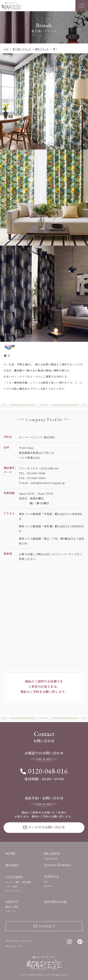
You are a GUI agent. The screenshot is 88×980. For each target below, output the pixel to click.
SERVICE (52, 876)
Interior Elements (58, 865)
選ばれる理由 (12, 907)
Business (48, 886)
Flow (46, 882)
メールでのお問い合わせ (44, 827)
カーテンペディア (14, 891)
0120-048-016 (44, 771)
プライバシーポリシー (19, 941)
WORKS (12, 865)
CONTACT (44, 926)
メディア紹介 (12, 887)
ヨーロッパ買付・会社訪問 (18, 882)
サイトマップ (14, 946)
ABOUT (12, 902)
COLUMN (14, 877)
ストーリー (11, 911)
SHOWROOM (55, 902)
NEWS (10, 853)
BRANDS (52, 853)
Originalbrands (51, 859)
